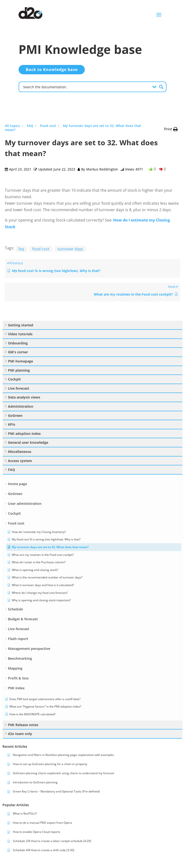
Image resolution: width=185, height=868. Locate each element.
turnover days (70, 249)
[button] (171, 129)
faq (21, 249)
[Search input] (86, 87)
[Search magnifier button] (161, 87)
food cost (41, 249)
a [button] (159, 15)
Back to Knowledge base (52, 70)
